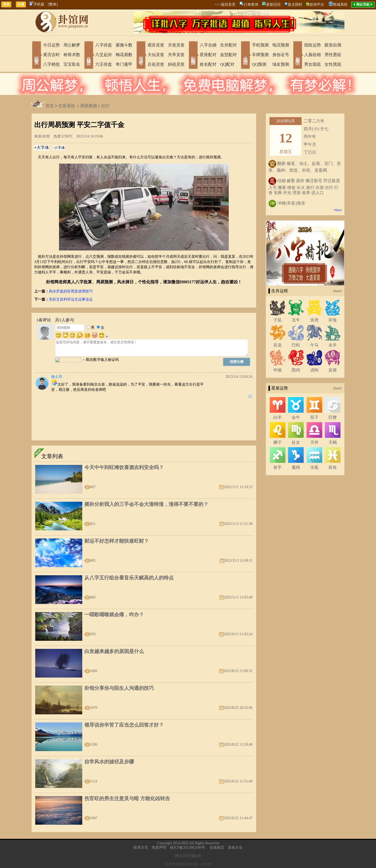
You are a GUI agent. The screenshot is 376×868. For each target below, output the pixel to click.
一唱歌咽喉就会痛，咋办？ (114, 615)
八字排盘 (104, 45)
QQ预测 (259, 64)
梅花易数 (124, 55)
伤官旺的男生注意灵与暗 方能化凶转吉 (127, 798)
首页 (50, 106)
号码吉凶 (245, 56)
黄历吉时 (51, 55)
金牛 (296, 417)
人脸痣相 (313, 55)
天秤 (314, 442)
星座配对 (208, 55)
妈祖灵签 (176, 64)
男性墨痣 (333, 55)
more (337, 291)
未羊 (333, 345)
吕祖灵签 (156, 64)
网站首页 (37, 56)
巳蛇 (296, 345)
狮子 (278, 442)
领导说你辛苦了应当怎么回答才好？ (124, 725)
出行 (105, 106)
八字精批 (51, 64)
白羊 (278, 417)
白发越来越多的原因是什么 (114, 651)
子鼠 (278, 320)
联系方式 (141, 848)
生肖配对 (228, 45)
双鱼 (333, 467)
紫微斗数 (124, 45)
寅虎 (314, 320)
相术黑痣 (298, 56)
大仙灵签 (156, 55)
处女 (296, 442)
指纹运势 (313, 45)
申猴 (278, 370)
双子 (314, 417)
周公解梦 (72, 45)
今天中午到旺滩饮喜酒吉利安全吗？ (124, 467)
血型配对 (228, 55)
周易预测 (89, 106)
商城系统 (340, 5)
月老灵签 (176, 45)
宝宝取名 (72, 64)
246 (199, 856)
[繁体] (53, 4)
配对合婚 (193, 56)
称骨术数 (72, 55)
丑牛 (296, 320)
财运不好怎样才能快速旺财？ (117, 541)
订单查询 (251, 5)
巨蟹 (333, 417)
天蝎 (333, 442)
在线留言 (217, 848)
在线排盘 (89, 56)
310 (185, 856)
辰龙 (278, 345)
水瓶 (314, 467)
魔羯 (296, 467)
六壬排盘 (104, 64)
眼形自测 (333, 45)
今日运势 (51, 45)
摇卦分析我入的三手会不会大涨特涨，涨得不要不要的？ (146, 504)
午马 (314, 345)
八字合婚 (208, 45)
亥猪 (333, 370)
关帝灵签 (176, 55)
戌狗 (314, 370)
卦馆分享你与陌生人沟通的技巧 (119, 688)
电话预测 (281, 45)
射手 (278, 467)
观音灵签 (156, 45)
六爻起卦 (104, 55)
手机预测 (260, 45)
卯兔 (333, 320)
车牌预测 (260, 55)
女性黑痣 (333, 64)
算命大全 (235, 848)
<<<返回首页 (225, 5)
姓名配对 (208, 64)
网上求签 (141, 56)
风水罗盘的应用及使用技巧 (71, 291)
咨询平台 (317, 5)
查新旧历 (273, 5)
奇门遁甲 (124, 64)
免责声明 (159, 848)
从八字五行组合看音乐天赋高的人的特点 (129, 578)
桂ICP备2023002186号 (187, 848)
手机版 (37, 4)
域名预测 (281, 64)
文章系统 (67, 106)
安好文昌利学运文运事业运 (71, 299)
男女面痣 (313, 64)
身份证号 (281, 55)
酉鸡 (296, 370)
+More (337, 210)
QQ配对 (227, 64)
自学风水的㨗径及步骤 (109, 762)
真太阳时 (295, 5)
